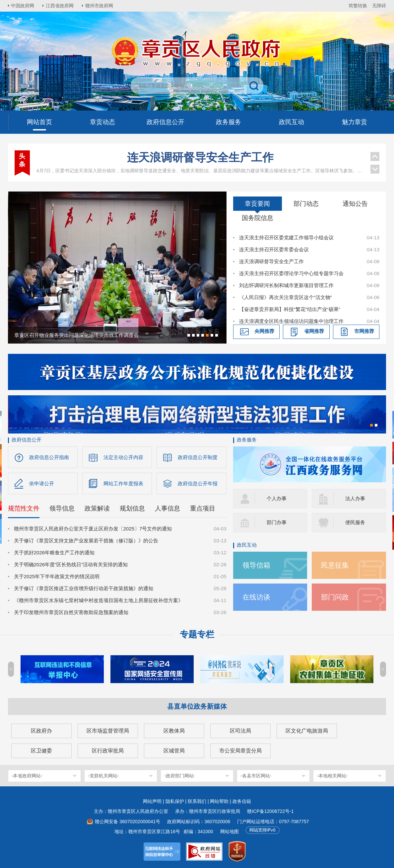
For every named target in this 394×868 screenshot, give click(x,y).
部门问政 (335, 597)
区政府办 (41, 731)
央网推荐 (264, 331)
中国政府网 (23, 6)
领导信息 (62, 508)
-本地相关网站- (332, 776)
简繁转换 (358, 6)
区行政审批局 (108, 751)
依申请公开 (42, 483)
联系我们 (197, 801)
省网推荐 (314, 331)
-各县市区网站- (256, 776)
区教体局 (174, 731)
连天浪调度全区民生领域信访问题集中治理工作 (291, 321)
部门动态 (306, 204)
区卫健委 (41, 751)
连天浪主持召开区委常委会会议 (274, 249)
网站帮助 (219, 801)
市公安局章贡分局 (240, 751)
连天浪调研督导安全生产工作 (200, 157)
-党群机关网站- (103, 776)
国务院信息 (258, 218)
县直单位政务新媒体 (197, 706)
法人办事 (355, 498)
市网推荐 (364, 331)
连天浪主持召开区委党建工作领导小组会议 (286, 237)
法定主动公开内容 (123, 457)
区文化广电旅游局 (307, 731)
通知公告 (355, 204)
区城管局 (174, 751)
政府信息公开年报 (198, 483)
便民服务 (355, 522)
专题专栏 (197, 634)
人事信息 (167, 508)
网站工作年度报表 (123, 483)
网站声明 (152, 801)
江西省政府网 (60, 6)
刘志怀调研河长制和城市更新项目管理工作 (286, 285)
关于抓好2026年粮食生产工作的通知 (54, 552)
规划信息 (132, 508)
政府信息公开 (27, 440)
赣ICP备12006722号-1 (270, 811)
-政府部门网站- (180, 776)
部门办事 (277, 522)
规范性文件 (24, 508)
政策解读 (97, 508)
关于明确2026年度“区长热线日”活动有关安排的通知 (71, 564)
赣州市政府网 (99, 6)
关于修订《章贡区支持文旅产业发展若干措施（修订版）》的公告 (86, 541)
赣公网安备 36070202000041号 (128, 822)
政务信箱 (242, 801)
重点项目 (203, 508)
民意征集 (335, 565)
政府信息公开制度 (198, 457)
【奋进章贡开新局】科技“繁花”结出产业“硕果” (290, 309)
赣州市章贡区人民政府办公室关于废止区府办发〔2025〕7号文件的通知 (93, 529)
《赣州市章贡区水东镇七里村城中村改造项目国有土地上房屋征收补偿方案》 (98, 600)
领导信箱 (256, 565)
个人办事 (277, 498)
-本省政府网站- (27, 776)
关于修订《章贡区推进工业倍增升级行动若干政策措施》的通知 (84, 588)
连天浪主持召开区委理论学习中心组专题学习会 (291, 273)
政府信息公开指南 (49, 457)
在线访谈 (256, 597)
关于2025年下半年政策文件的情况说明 (57, 576)
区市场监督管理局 (108, 731)
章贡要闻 (257, 204)
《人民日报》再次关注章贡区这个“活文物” (286, 297)
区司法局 (240, 731)
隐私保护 (175, 801)
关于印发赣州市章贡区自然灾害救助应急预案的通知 (71, 612)
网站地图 (230, 831)
